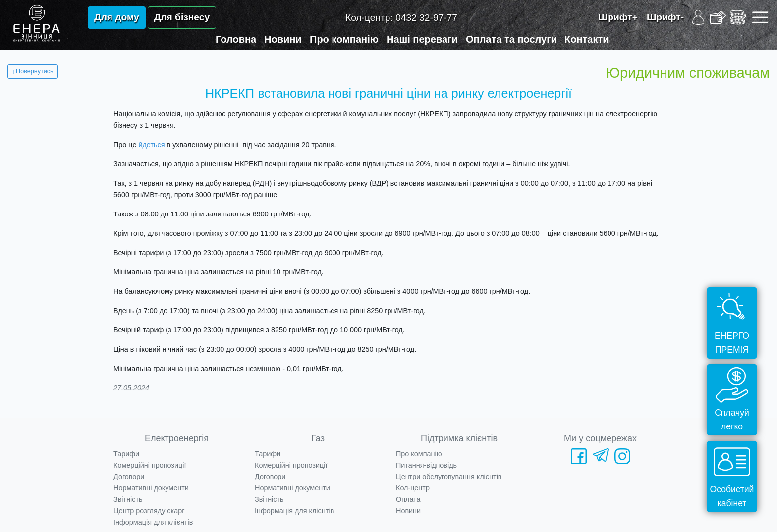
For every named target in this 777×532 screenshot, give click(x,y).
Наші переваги (422, 39)
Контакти (587, 39)
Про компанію (344, 39)
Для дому (117, 17)
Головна (236, 39)
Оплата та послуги (511, 39)
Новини (283, 39)
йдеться (151, 145)
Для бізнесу (182, 17)
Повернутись (33, 71)
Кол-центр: (401, 18)
